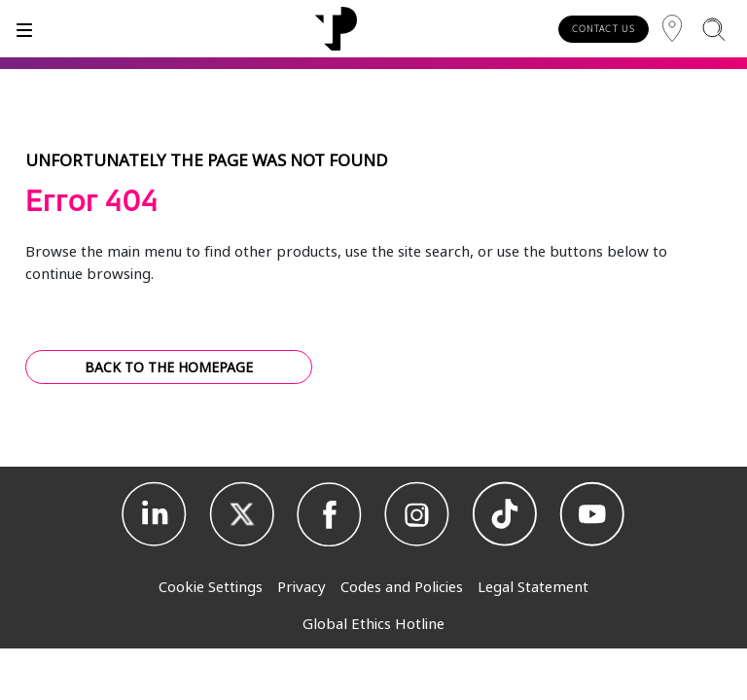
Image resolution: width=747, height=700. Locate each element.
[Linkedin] (155, 514)
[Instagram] (417, 514)
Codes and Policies (402, 586)
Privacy (302, 586)
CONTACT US (604, 29)
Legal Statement (533, 586)
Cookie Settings (211, 586)
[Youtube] (592, 514)
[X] (242, 514)
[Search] (713, 29)
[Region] (672, 29)
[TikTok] (505, 514)
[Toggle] (24, 29)
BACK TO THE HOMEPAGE (169, 367)
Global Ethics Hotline (373, 623)
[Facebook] (330, 514)
